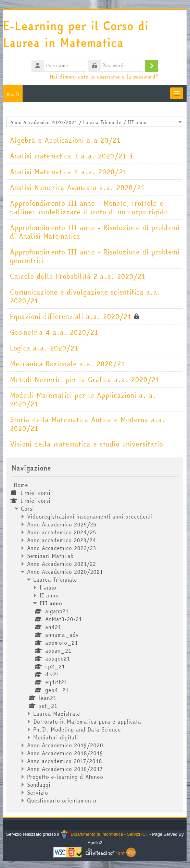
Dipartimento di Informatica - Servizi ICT (105, 834)
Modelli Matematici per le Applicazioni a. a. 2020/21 (83, 400)
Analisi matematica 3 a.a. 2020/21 (68, 156)
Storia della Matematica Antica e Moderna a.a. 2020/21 (88, 424)
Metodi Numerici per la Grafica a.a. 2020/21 (85, 379)
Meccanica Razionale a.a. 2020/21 (68, 364)
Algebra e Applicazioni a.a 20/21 (66, 140)
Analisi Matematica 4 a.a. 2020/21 (69, 172)
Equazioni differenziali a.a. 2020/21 (71, 316)
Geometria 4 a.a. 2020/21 (54, 332)
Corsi (28, 509)
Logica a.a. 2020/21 (45, 348)
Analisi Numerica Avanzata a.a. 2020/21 (78, 187)
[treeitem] (95, 643)
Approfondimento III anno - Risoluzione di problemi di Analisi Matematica (95, 232)
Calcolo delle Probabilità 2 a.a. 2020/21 (78, 276)
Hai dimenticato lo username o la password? (104, 76)
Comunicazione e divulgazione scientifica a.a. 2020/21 (86, 296)
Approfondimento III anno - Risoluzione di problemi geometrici (95, 256)
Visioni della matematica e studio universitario (87, 444)
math (13, 94)
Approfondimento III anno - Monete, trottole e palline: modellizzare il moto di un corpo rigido (89, 207)
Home (21, 485)
